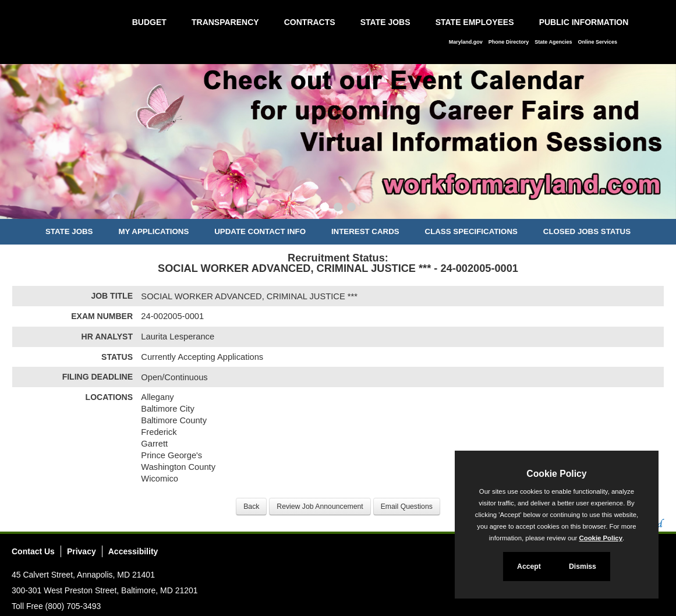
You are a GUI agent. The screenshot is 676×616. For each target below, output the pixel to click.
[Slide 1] (325, 208)
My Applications (153, 231)
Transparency (225, 22)
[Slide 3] (351, 208)
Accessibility (133, 551)
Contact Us (33, 551)
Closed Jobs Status (587, 231)
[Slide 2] (338, 208)
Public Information (584, 22)
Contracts (310, 22)
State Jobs (385, 22)
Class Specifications (471, 231)
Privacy (82, 551)
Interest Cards (365, 231)
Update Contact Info (260, 231)
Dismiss (583, 567)
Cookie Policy (556, 474)
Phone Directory (509, 42)
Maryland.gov (466, 42)
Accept (529, 567)
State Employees (475, 22)
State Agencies (553, 42)
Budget (149, 22)
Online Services (597, 42)
